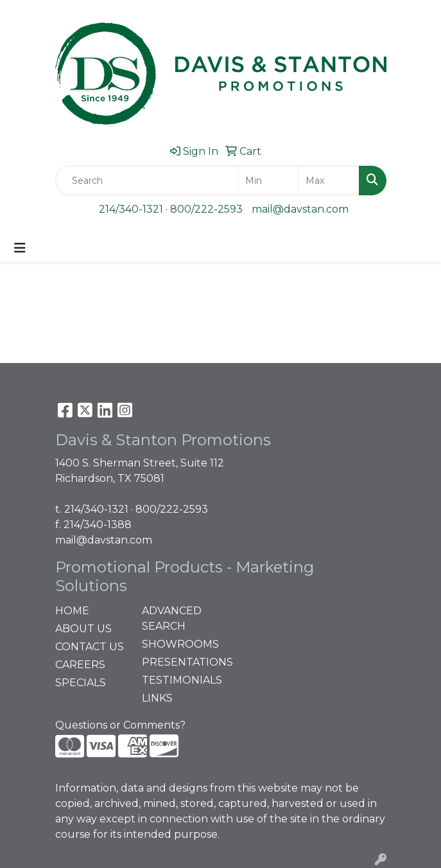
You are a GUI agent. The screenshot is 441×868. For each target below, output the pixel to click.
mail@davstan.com (300, 209)
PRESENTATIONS (177, 662)
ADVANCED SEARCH (172, 618)
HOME (72, 611)
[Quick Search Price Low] (269, 181)
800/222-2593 (206, 209)
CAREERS (80, 665)
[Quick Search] (147, 181)
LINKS (157, 698)
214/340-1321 (131, 209)
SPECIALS (81, 683)
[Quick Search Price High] (329, 181)
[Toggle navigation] (20, 248)
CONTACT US (90, 647)
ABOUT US (83, 629)
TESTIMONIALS (177, 680)
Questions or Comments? (120, 725)
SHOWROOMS (177, 644)
